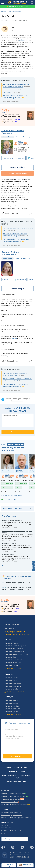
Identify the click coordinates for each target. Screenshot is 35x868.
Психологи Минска (11, 700)
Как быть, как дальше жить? (13, 520)
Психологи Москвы (11, 643)
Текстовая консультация (17, 782)
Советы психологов (15, 11)
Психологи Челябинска (13, 663)
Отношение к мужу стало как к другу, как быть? (17, 532)
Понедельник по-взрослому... (15, 583)
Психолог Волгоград (23, 137)
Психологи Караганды (13, 686)
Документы (6, 809)
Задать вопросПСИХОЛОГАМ (33, 566)
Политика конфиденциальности (12, 815)
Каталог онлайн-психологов (12, 495)
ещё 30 (4, 491)
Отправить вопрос (18, 756)
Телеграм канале (17, 401)
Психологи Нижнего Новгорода (16, 654)
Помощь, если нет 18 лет (9, 802)
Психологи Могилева (12, 709)
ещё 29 (18, 491)
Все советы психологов (11, 566)
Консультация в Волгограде (22, 150)
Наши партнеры (6, 828)
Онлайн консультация (17, 771)
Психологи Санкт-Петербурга (15, 646)
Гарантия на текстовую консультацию (14, 796)
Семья (19, 488)
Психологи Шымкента (13, 683)
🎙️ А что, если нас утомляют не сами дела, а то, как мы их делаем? (17, 588)
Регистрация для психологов (15, 839)
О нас (3, 833)
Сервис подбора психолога (17, 767)
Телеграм (17, 119)
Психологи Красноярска (13, 660)
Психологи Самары (11, 665)
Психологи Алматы (11, 678)
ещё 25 (32, 491)
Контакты (5, 825)
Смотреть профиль (17, 167)
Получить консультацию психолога (18, 6)
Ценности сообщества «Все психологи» (14, 805)
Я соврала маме (8, 554)
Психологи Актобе (11, 689)
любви (14, 338)
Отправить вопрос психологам (11, 831)
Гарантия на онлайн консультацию (13, 793)
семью (16, 332)
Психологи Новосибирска (14, 649)
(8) (21, 280)
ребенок (22, 40)
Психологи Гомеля (11, 703)
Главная (4, 11)
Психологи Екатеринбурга (14, 651)
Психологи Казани (11, 657)
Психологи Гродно (11, 712)
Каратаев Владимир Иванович (13, 132)
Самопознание (23, 20)
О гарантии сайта (10, 499)
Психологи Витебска (12, 706)
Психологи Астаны (11, 681)
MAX (15, 122)
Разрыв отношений (9, 543)
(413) (20, 158)
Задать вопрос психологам (11, 102)
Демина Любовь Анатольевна (10, 253)
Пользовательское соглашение (11, 812)
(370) (7, 280)
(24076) (8, 158)
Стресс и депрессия (6, 488)
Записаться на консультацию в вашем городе (17, 777)
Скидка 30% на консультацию (11, 799)
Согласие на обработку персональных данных (16, 818)
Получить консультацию (18, 173)
